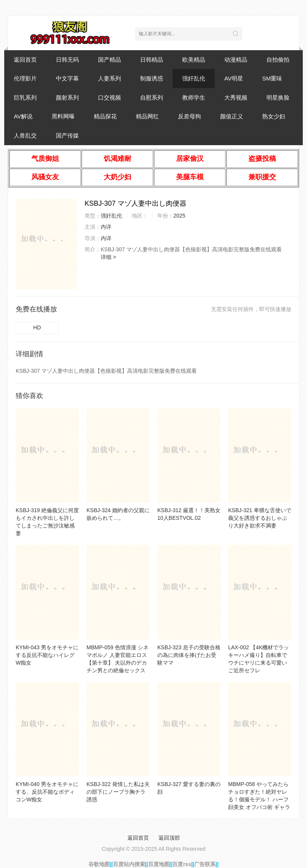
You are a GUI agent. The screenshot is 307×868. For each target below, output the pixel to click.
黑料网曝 (63, 116)
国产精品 (109, 60)
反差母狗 (189, 116)
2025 (179, 216)
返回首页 (25, 60)
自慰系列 (152, 97)
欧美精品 (194, 60)
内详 (106, 227)
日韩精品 (152, 60)
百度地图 (159, 864)
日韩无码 (67, 60)
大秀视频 (236, 97)
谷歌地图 (99, 864)
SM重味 (272, 78)
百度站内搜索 (129, 864)
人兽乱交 (25, 135)
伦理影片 (25, 78)
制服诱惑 (152, 78)
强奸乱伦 (194, 78)
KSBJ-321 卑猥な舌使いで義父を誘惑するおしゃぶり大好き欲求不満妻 (260, 518)
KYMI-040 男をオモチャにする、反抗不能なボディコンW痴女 (47, 792)
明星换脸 (278, 97)
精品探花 (105, 116)
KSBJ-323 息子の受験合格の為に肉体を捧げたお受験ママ (189, 655)
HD (37, 328)
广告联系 (205, 864)
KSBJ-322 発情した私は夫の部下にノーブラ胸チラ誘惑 (118, 792)
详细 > (108, 257)
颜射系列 (67, 97)
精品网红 (147, 116)
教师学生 (194, 97)
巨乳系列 (25, 97)
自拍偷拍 (278, 60)
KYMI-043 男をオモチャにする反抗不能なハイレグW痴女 (47, 655)
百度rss (182, 864)
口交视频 (109, 97)
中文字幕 (67, 78)
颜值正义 (232, 116)
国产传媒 (67, 135)
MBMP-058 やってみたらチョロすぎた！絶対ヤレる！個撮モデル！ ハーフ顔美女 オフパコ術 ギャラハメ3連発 (259, 799)
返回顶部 (169, 838)
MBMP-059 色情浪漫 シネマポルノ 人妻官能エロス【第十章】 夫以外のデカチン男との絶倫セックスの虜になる (118, 663)
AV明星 (234, 78)
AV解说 (23, 116)
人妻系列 (109, 78)
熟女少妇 (274, 116)
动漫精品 (236, 60)
